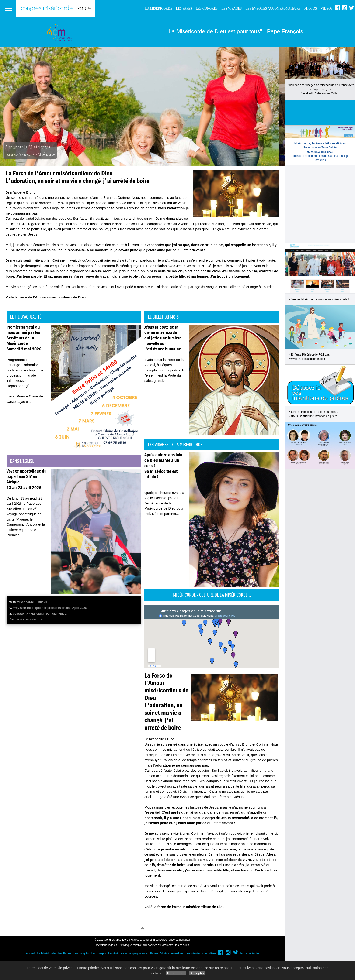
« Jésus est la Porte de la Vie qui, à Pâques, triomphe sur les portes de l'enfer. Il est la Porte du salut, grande (165, 370)
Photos (310, 9)
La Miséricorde (159, 9)
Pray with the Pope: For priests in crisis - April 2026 (50, 608)
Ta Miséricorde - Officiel (30, 602)
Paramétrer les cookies (175, 945)
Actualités (177, 953)
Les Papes (184, 9)
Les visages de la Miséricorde (175, 445)
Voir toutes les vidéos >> (27, 619)
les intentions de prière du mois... (314, 412)
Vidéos (327, 9)
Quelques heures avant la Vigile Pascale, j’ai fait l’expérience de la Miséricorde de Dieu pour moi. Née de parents (164, 503)
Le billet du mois (163, 317)
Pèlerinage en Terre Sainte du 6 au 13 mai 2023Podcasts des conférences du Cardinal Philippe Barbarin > (320, 152)
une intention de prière (314, 416)
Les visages (231, 9)
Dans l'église (22, 461)
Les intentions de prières (201, 953)
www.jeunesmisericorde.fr (334, 299)
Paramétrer (176, 973)
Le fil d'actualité (26, 317)
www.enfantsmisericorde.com (307, 359)
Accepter (197, 973)
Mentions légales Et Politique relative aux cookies (127, 945)
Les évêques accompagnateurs (273, 9)
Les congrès (207, 9)
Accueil (30, 953)
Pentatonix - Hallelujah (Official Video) (40, 614)
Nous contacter (250, 953)
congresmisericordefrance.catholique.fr (167, 940)
